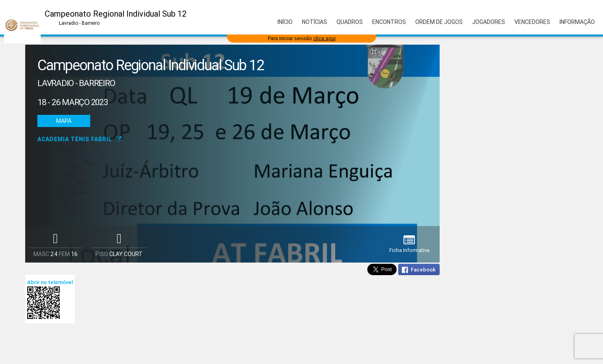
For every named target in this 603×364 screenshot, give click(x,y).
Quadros (350, 22)
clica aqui (324, 38)
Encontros (389, 22)
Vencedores (532, 22)
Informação (577, 22)
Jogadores (489, 22)
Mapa (64, 121)
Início (285, 22)
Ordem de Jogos (439, 22)
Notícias (315, 22)
